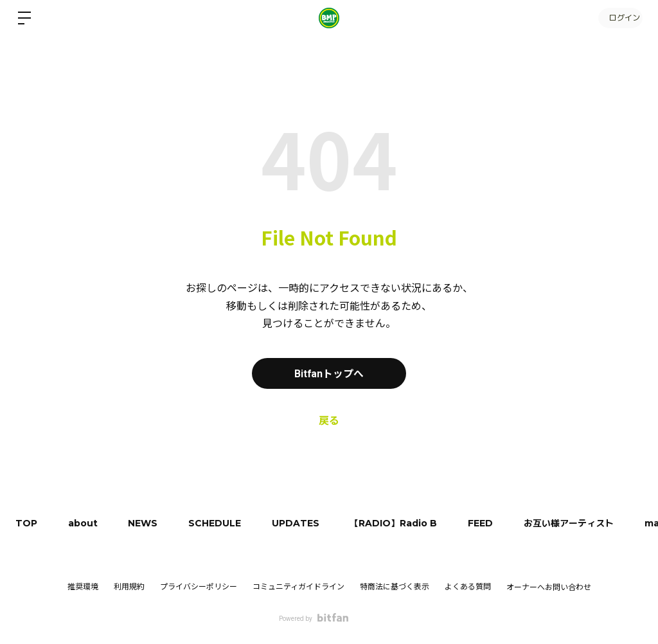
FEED (490, 523)
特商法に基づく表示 (395, 587)
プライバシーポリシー (199, 587)
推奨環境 (83, 587)
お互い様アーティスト (580, 523)
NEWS (147, 523)
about (85, 523)
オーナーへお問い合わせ (549, 587)
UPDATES (302, 523)
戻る (329, 421)
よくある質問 (468, 587)
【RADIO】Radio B (402, 523)
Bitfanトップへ (329, 373)
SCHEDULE (220, 523)
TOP (27, 523)
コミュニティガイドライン (298, 587)
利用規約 (129, 587)
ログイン (619, 18)
